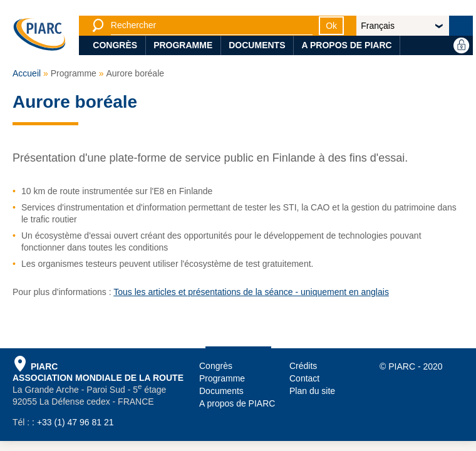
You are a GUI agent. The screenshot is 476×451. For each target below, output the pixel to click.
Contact (304, 378)
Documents (257, 45)
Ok (331, 26)
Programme (183, 45)
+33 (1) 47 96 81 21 (75, 422)
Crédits (303, 366)
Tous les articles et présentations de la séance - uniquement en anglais (251, 292)
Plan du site (312, 391)
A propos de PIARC (346, 45)
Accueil (27, 73)
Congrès (115, 45)
